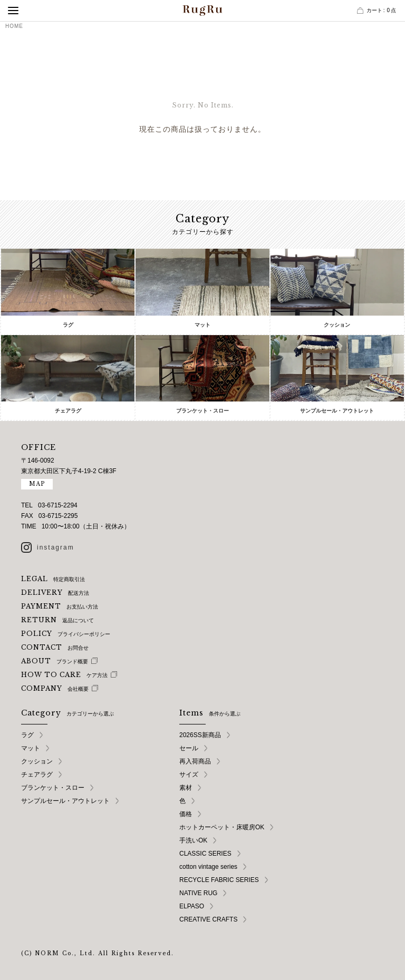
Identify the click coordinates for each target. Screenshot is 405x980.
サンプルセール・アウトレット (65, 801)
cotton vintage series (208, 867)
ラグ (27, 735)
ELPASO (192, 906)
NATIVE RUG (198, 893)
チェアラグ (37, 775)
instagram (56, 547)
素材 (186, 788)
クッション (37, 761)
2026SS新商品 (200, 735)
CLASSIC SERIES (205, 854)
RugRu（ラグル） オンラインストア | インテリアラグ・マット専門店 (202, 11)
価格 (186, 814)
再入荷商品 (195, 761)
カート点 (381, 10)
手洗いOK (193, 840)
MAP (37, 484)
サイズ (189, 775)
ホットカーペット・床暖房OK (222, 827)
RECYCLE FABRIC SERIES (219, 880)
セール (189, 748)
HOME (14, 26)
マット (31, 748)
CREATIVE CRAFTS (208, 919)
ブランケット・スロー (53, 788)
